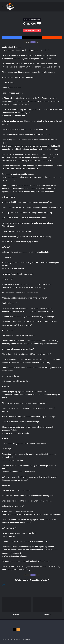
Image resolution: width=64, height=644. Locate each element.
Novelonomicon (27, 639)
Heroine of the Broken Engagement (32, 19)
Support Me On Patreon (32, 30)
